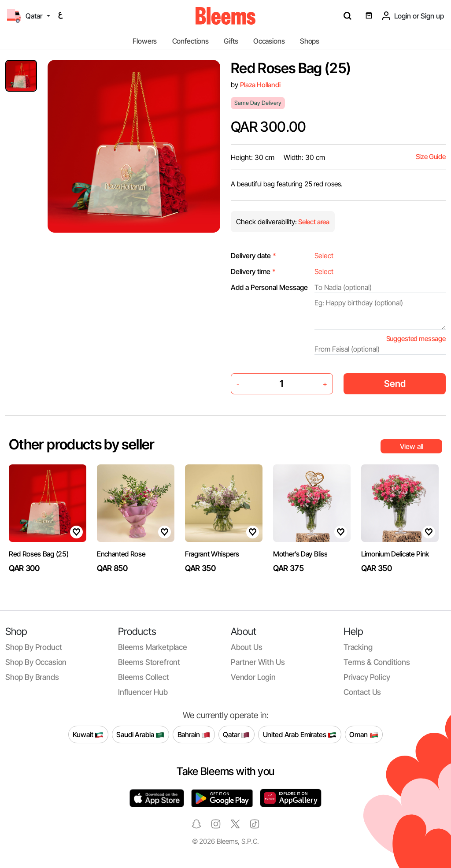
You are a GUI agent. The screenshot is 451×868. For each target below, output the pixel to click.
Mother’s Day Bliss (300, 554)
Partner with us (258, 662)
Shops (310, 41)
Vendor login (253, 677)
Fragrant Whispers (212, 554)
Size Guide (431, 157)
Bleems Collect (144, 677)
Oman (364, 734)
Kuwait (88, 734)
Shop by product (33, 647)
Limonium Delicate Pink (395, 554)
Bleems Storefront (149, 662)
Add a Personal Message (269, 287)
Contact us (362, 692)
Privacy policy (367, 677)
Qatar (236, 734)
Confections (190, 41)
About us (247, 647)
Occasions (269, 41)
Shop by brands (32, 677)
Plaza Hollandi (260, 85)
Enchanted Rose (121, 554)
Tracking (358, 647)
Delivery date (253, 256)
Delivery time (253, 271)
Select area (313, 222)
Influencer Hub (143, 692)
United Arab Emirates (300, 734)
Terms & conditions (377, 662)
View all (412, 446)
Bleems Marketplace (153, 647)
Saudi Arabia (140, 734)
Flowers (145, 41)
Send (395, 384)
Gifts (231, 41)
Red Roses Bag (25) (39, 554)
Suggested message (416, 339)
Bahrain (194, 734)
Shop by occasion (36, 662)
